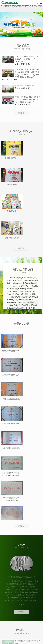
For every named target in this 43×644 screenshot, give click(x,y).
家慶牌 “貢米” (32, 175)
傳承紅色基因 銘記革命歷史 (25, 91)
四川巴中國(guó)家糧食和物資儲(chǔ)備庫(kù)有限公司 (10, 3)
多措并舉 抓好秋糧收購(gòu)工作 (27, 505)
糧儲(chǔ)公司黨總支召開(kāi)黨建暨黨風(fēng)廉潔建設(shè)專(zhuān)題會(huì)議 (27, 59)
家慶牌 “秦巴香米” (11, 172)
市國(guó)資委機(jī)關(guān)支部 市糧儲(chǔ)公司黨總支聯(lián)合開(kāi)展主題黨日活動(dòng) (27, 106)
